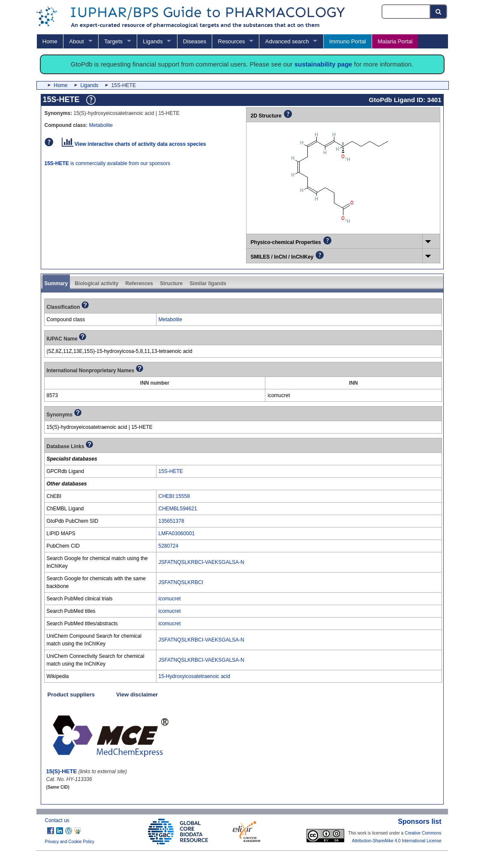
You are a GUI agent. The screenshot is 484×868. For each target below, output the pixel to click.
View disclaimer (137, 695)
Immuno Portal (348, 41)
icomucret (170, 599)
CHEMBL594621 (178, 509)
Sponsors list (419, 821)
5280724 (169, 546)
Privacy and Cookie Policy (70, 842)
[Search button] (439, 12)
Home (50, 41)
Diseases (195, 41)
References (139, 283)
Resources (231, 41)
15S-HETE (171, 471)
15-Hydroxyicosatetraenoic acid (194, 676)
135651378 (171, 521)
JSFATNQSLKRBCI (181, 582)
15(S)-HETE (62, 771)
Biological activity (96, 283)
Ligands (153, 41)
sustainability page (323, 64)
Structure (171, 283)
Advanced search (287, 41)
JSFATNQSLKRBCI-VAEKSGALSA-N (201, 562)
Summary (56, 283)
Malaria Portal (395, 41)
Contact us (57, 820)
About (76, 41)
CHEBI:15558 (174, 496)
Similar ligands (208, 283)
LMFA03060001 (177, 533)
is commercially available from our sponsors (107, 163)
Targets (113, 41)
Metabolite (101, 125)
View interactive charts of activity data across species (134, 144)
